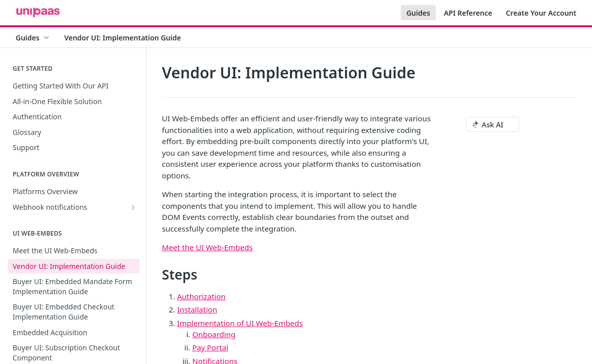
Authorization (201, 296)
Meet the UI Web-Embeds (207, 247)
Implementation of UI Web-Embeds (240, 323)
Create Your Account (541, 13)
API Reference (468, 13)
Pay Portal (210, 347)
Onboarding (214, 334)
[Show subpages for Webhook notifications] (133, 207)
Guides (418, 13)
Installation (197, 309)
